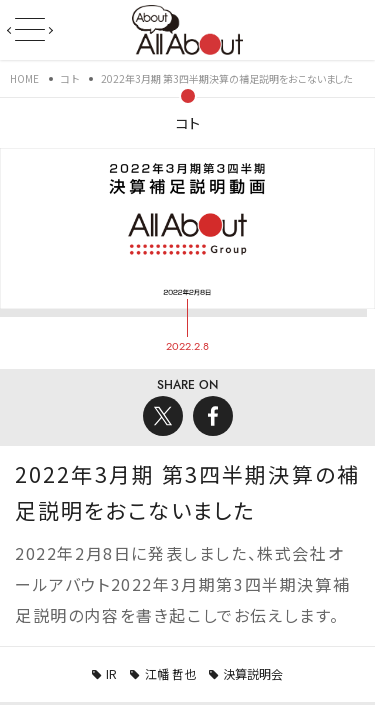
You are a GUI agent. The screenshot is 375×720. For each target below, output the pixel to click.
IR (111, 673)
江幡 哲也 (170, 673)
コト (188, 123)
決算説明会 (253, 673)
